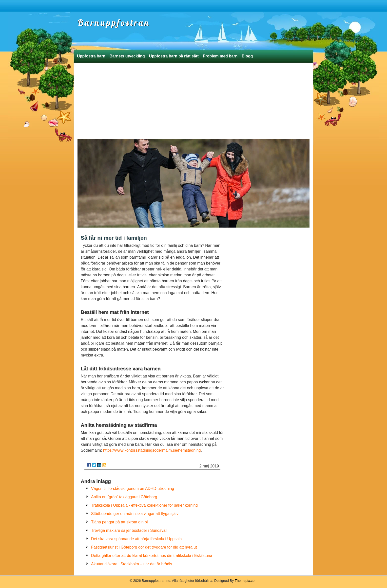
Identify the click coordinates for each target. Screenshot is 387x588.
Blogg (247, 56)
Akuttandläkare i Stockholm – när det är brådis (132, 564)
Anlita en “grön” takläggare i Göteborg (124, 497)
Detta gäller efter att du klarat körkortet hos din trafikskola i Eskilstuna (152, 556)
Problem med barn (220, 56)
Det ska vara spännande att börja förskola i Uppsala (136, 539)
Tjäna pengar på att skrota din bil (120, 522)
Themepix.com (246, 581)
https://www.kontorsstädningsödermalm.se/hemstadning (152, 450)
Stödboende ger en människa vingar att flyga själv (135, 514)
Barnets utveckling (127, 56)
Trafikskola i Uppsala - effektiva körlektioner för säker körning (144, 505)
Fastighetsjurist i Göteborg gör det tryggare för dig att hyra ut (144, 547)
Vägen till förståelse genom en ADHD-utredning (133, 489)
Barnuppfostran (114, 23)
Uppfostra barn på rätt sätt (174, 56)
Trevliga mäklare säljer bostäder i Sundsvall (129, 530)
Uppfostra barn (91, 56)
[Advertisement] (193, 102)
